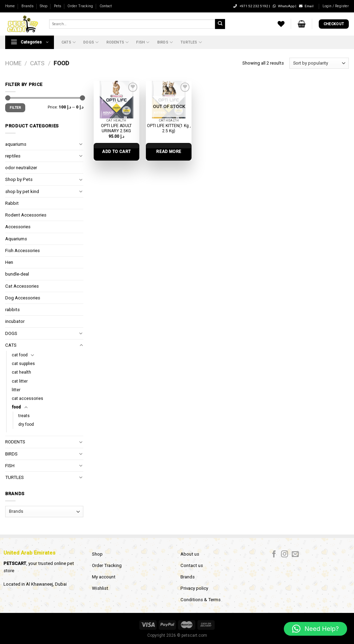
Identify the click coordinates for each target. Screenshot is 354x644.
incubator (15, 321)
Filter (15, 108)
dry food (26, 424)
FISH (143, 42)
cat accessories (27, 398)
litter (16, 390)
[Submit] (220, 24)
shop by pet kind (22, 191)
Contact (106, 6)
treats (24, 416)
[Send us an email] (295, 555)
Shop (44, 6)
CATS (69, 42)
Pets (58, 6)
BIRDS (165, 42)
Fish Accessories (22, 251)
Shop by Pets (19, 179)
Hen (9, 262)
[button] (315, 629)
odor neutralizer (21, 168)
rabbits (12, 310)
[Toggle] (81, 144)
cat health (21, 372)
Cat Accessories (22, 286)
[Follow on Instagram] (285, 555)
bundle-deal (17, 274)
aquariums (16, 144)
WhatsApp (284, 6)
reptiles (13, 156)
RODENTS (118, 42)
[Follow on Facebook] (274, 555)
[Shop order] (319, 63)
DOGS (91, 42)
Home (10, 6)
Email (306, 6)
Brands (27, 6)
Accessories (18, 227)
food (16, 407)
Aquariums (16, 239)
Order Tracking (80, 6)
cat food (20, 355)
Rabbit (12, 203)
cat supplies (23, 364)
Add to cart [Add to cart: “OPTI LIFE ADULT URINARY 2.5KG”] (116, 152)
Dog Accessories (23, 298)
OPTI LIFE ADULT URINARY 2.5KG (116, 128)
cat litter (20, 381)
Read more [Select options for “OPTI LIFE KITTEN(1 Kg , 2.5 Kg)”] (169, 152)
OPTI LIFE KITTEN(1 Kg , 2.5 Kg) (169, 128)
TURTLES (191, 42)
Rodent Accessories (26, 215)
